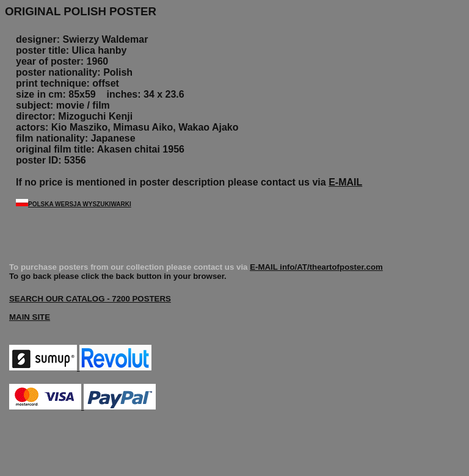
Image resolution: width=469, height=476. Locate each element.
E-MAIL (345, 182)
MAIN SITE (30, 317)
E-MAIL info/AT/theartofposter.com (316, 267)
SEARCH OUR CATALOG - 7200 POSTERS (90, 299)
